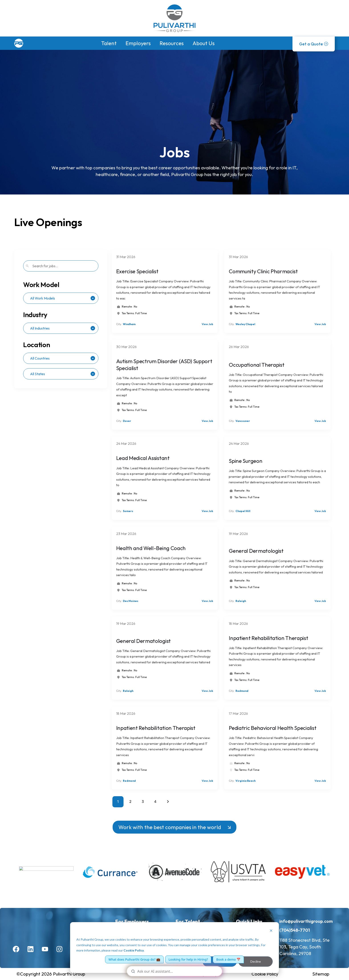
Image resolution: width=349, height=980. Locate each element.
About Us (204, 43)
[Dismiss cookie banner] (271, 931)
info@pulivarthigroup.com (306, 921)
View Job (207, 324)
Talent (109, 43)
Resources (172, 43)
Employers (138, 43)
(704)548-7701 (295, 930)
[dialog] (174, 948)
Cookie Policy (134, 950)
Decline (256, 961)
